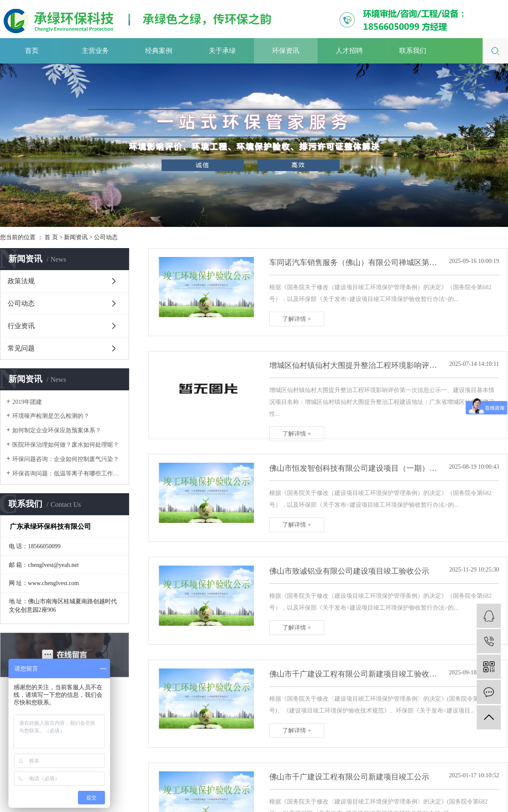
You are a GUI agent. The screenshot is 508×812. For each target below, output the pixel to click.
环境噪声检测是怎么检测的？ (51, 416)
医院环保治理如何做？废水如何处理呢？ (66, 445)
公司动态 (106, 237)
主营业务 (95, 51)
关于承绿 (222, 51)
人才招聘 (349, 51)
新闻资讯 (76, 237)
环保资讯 (286, 51)
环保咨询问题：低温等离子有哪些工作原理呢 (68, 474)
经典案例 (159, 51)
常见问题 (21, 348)
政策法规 (21, 281)
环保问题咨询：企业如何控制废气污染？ (66, 459)
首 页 (51, 237)
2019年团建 (27, 402)
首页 (32, 51)
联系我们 (413, 51)
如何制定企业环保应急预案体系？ (57, 430)
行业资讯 (21, 326)
